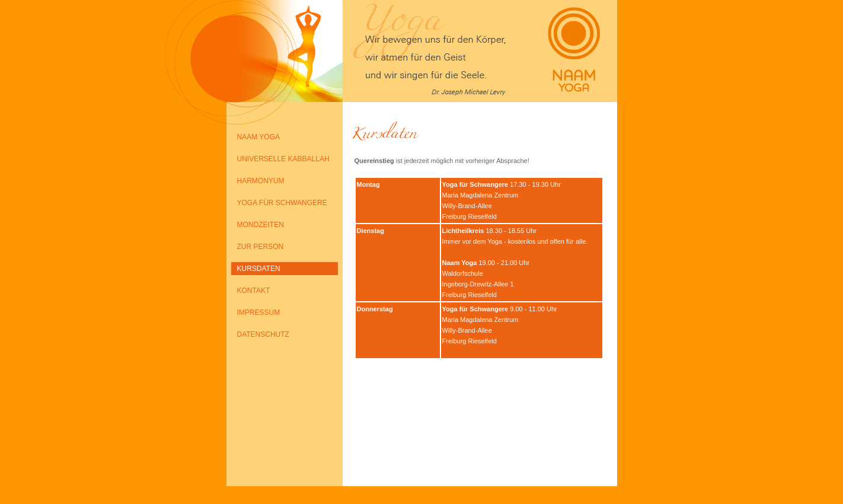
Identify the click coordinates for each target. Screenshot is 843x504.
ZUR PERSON (261, 247)
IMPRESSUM (259, 312)
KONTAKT (254, 291)
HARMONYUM (261, 181)
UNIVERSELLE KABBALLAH (283, 159)
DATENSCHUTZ (263, 334)
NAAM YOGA (258, 137)
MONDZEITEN (261, 225)
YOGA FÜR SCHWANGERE (282, 203)
